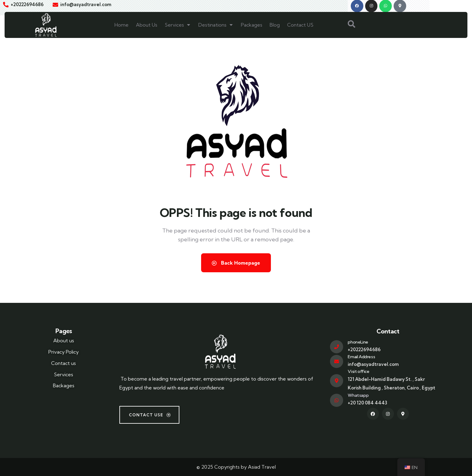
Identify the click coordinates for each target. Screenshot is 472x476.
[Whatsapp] (337, 400)
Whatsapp (358, 395)
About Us (147, 25)
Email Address (361, 357)
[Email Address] (337, 361)
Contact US (300, 25)
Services (178, 25)
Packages (252, 25)
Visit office (358, 371)
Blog (275, 25)
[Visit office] (337, 381)
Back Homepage (236, 263)
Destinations (216, 25)
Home (122, 25)
